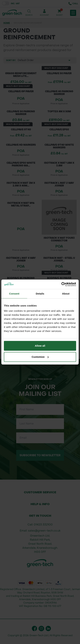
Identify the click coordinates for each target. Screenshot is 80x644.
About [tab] (66, 294)
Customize (40, 357)
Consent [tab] (14, 294)
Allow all (40, 346)
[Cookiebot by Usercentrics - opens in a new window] (61, 284)
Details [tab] (40, 294)
